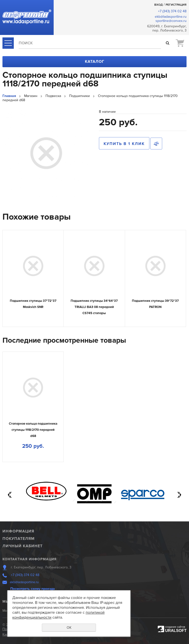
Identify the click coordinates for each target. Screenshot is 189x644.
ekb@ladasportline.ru (171, 17)
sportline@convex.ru (171, 21)
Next (179, 495)
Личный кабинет (23, 546)
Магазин (31, 96)
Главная (9, 96)
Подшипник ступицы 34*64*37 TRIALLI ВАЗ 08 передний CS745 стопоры (94, 307)
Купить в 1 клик (124, 144)
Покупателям (19, 539)
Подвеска (53, 96)
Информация (18, 531)
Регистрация (176, 5)
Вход (158, 5)
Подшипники (79, 96)
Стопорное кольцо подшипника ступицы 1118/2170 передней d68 (33, 430)
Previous (10, 495)
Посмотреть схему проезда (33, 589)
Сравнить (156, 144)
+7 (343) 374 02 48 (172, 11)
